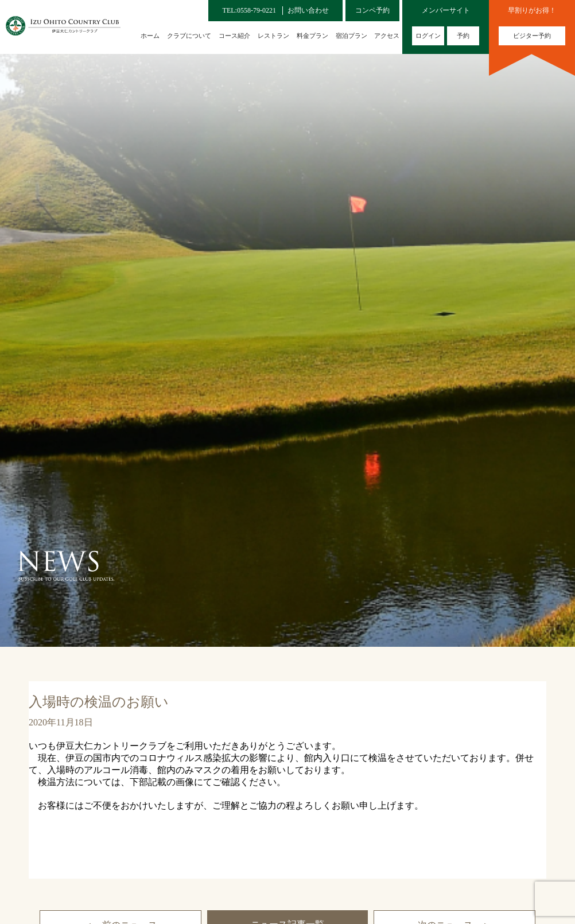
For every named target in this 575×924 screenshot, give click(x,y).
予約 (463, 36)
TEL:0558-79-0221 (249, 10)
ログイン (428, 36)
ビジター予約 (532, 36)
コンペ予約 (372, 10)
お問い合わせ (308, 10)
